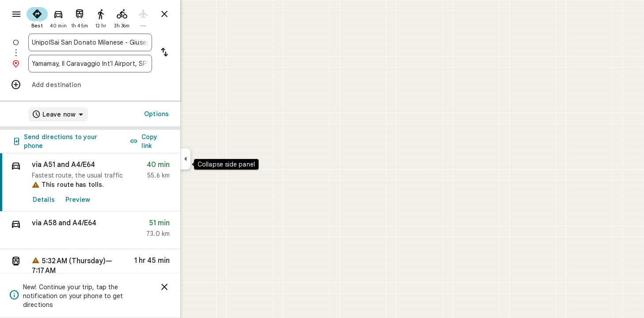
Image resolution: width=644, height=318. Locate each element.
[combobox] (122, 42)
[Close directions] (196, 14)
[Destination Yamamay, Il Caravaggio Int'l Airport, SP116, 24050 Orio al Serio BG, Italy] (122, 64)
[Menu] (16, 15)
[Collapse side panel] (217, 159)
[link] (122, 182)
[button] (122, 230)
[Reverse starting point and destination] (196, 53)
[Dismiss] (196, 287)
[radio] (69, 17)
